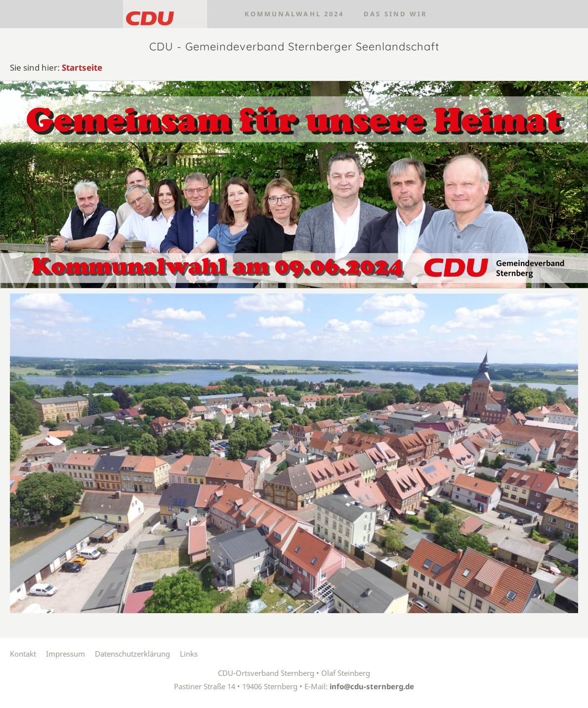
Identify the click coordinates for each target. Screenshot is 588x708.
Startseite (82, 67)
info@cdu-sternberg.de (372, 686)
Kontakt (23, 654)
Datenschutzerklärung (132, 654)
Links (189, 654)
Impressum (65, 654)
